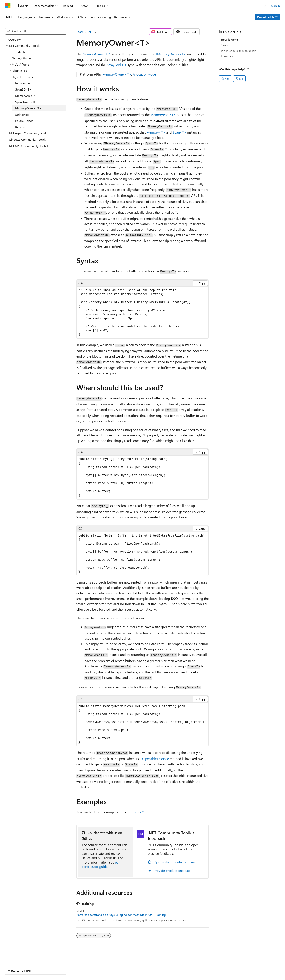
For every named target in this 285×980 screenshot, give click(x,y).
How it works (230, 39)
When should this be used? (238, 51)
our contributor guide (101, 864)
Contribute (76, 967)
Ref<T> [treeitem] (20, 127)
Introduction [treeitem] (20, 52)
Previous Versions (38, 967)
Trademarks (134, 967)
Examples (227, 56)
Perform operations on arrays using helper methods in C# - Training (121, 915)
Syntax (225, 45)
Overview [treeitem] (14, 39)
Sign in (275, 6)
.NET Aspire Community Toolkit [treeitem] (28, 133)
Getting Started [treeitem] (22, 58)
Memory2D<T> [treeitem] (25, 96)
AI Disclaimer (14, 967)
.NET (91, 32)
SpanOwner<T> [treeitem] (26, 102)
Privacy (92, 967)
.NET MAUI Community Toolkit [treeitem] (28, 146)
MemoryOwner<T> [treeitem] (28, 108)
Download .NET (267, 17)
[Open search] (265, 6)
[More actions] (205, 32)
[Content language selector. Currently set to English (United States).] (24, 957)
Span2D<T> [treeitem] (23, 89)
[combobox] (36, 31)
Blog (58, 967)
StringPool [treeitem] (22, 115)
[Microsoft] (8, 6)
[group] (143, 724)
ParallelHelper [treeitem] (24, 121)
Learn (80, 32)
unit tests (134, 812)
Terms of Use (114, 967)
